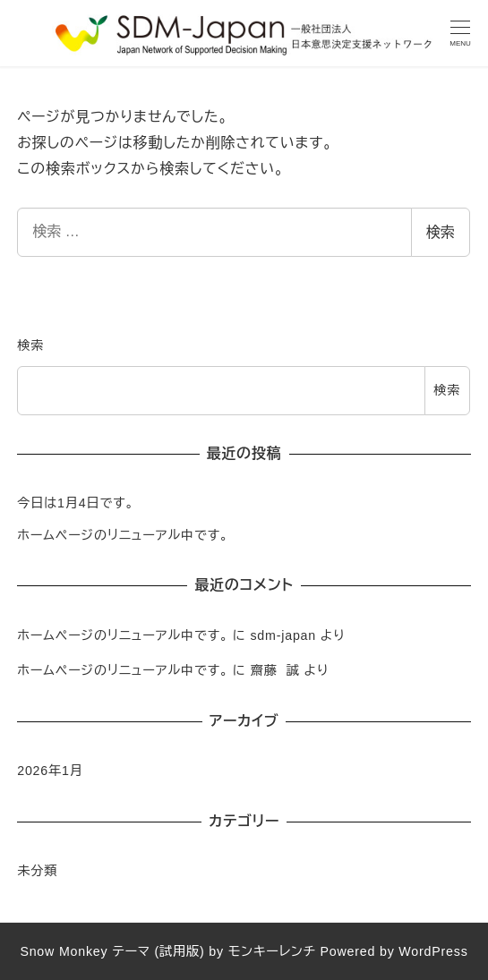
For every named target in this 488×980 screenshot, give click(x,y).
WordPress (433, 951)
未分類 (37, 871)
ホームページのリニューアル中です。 (123, 535)
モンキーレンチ (272, 951)
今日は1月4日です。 (76, 503)
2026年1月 (50, 771)
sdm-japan (283, 635)
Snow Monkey (64, 951)
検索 (441, 232)
